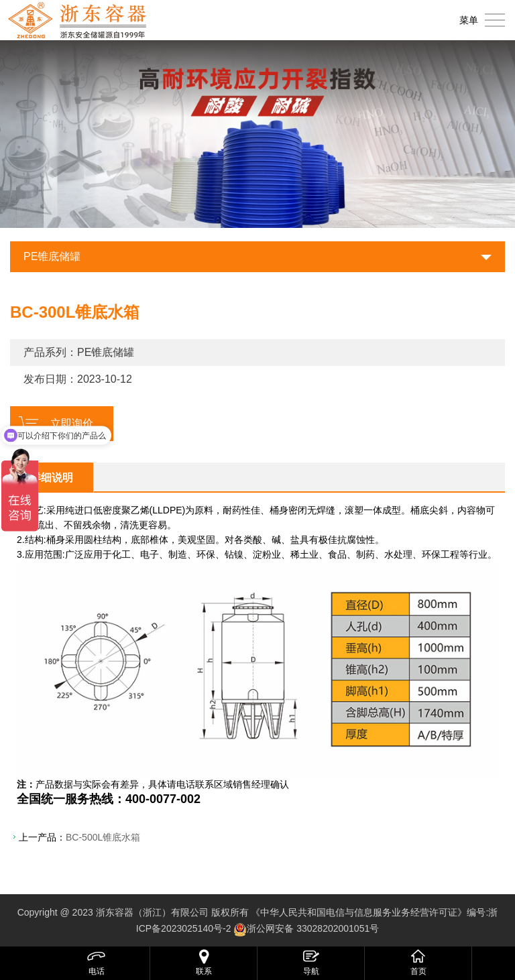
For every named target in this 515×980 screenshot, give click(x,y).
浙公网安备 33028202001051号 (313, 928)
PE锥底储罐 (52, 256)
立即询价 (72, 423)
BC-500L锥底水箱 (103, 837)
